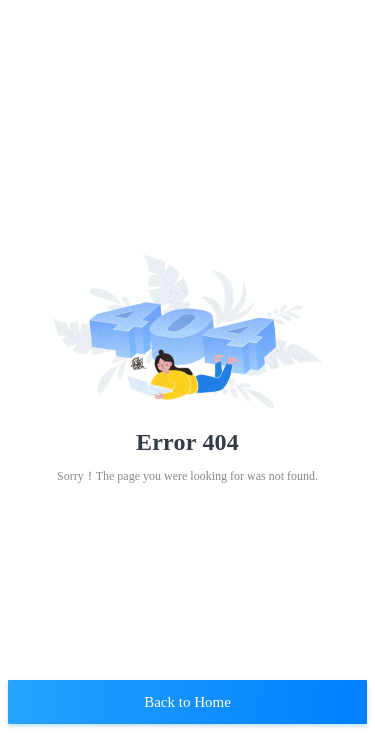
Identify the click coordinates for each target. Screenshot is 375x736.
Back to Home (187, 702)
